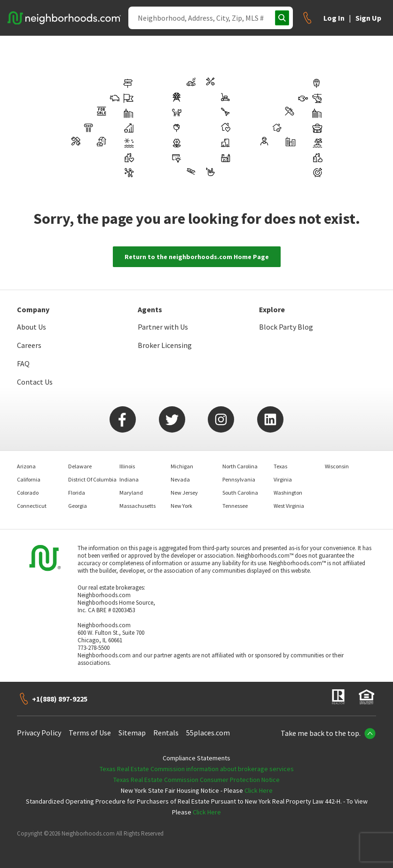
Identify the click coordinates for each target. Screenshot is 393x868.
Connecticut (32, 506)
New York (181, 506)
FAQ (23, 363)
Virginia (283, 479)
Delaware (80, 466)
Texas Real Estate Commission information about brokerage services (197, 769)
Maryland (131, 493)
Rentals (166, 733)
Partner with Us (163, 327)
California (29, 479)
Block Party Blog (286, 327)
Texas (280, 466)
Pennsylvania (239, 479)
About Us (31, 327)
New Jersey (184, 493)
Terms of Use (90, 733)
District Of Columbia (92, 479)
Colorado (28, 493)
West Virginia (289, 506)
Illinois (127, 466)
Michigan (182, 466)
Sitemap (132, 733)
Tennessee (235, 506)
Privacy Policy (39, 733)
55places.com (208, 733)
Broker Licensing (165, 345)
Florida (77, 493)
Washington (288, 493)
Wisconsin (337, 466)
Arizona (26, 466)
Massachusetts (138, 506)
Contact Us (35, 382)
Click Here (259, 790)
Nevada (180, 479)
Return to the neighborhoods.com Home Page (197, 257)
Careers (29, 345)
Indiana (129, 479)
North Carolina (240, 466)
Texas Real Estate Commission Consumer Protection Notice (196, 780)
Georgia (78, 506)
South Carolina (240, 493)
